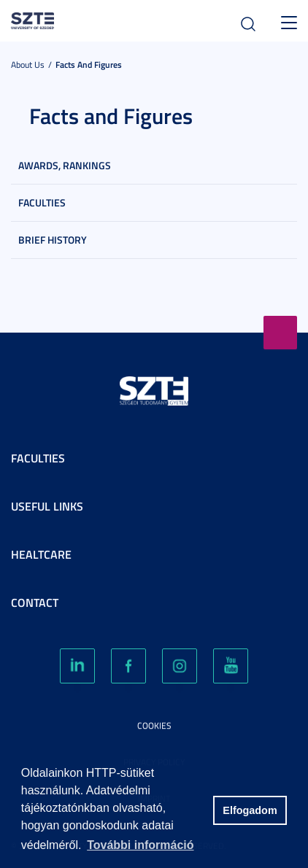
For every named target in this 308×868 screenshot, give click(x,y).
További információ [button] (140, 845)
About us (28, 65)
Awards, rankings (65, 165)
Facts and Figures (89, 65)
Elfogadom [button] (250, 810)
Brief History (53, 240)
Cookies (154, 725)
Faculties (42, 202)
